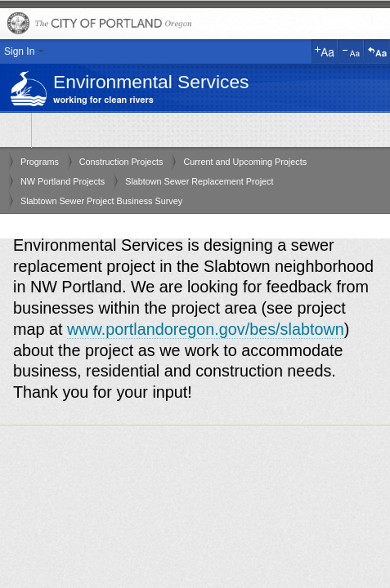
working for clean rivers (103, 100)
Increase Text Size (325, 51)
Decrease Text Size (351, 51)
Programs (40, 162)
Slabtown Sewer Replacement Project (199, 181)
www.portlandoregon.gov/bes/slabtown (206, 329)
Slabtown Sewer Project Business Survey (101, 201)
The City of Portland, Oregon (195, 24)
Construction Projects (121, 162)
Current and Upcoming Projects (245, 162)
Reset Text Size (377, 51)
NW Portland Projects (63, 181)
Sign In (19, 51)
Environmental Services (151, 82)
